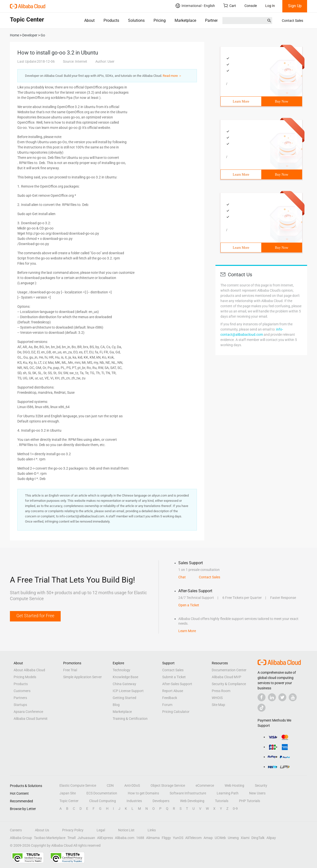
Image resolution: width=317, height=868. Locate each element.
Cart (230, 6)
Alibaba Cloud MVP (226, 677)
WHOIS (217, 698)
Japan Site (68, 793)
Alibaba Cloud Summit (31, 719)
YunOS (178, 838)
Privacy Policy (73, 830)
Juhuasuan (86, 838)
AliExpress (105, 838)
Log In (270, 6)
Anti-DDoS (132, 785)
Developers (161, 801)
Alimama (153, 838)
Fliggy (166, 838)
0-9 (235, 809)
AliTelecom (193, 838)
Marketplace (185, 20)
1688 (140, 838)
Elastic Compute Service (78, 785)
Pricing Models (25, 677)
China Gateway (124, 684)
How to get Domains (143, 793)
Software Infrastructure (188, 793)
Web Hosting (234, 785)
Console (251, 6)
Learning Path (228, 793)
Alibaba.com (125, 838)
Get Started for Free (35, 616)
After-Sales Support (177, 684)
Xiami (245, 838)
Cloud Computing (103, 801)
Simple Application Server (82, 677)
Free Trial (70, 670)
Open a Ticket (189, 605)
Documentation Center (229, 670)
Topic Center (69, 801)
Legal (101, 830)
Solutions (136, 20)
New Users (257, 793)
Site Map (218, 705)
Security (261, 785)
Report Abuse (173, 691)
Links (152, 830)
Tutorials (222, 801)
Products (111, 20)
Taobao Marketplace (50, 838)
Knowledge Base (125, 677)
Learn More (241, 101)
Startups (20, 705)
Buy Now (282, 101)
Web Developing (192, 801)
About (89, 20)
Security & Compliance (229, 684)
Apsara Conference (28, 712)
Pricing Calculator (176, 712)
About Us (42, 830)
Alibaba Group (21, 838)
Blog (116, 705)
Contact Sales (292, 21)
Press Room (221, 691)
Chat (182, 577)
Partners (212, 20)
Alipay (271, 838)
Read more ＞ (172, 76)
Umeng (233, 838)
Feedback (170, 698)
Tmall (71, 838)
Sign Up (295, 6)
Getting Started (124, 698)
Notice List (126, 830)
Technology (121, 670)
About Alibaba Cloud (29, 670)
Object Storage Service (168, 785)
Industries (134, 801)
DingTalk (258, 838)
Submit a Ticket (174, 677)
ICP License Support (128, 691)
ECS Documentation (102, 793)
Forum (167, 705)
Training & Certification (130, 719)
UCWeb (220, 838)
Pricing (160, 20)
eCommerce (205, 785)
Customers (22, 691)
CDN (110, 785)
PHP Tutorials (250, 801)
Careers (16, 830)
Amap (208, 838)
